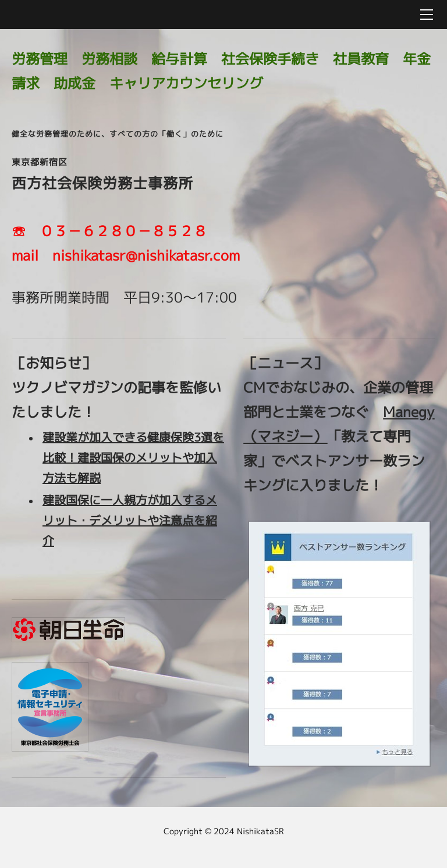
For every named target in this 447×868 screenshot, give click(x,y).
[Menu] (427, 15)
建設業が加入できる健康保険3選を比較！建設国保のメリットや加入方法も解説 (133, 457)
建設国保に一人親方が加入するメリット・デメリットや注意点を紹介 (130, 520)
